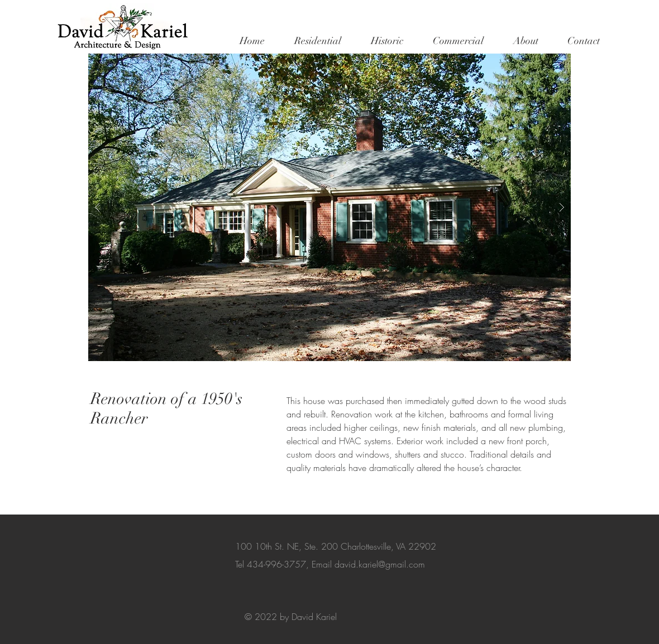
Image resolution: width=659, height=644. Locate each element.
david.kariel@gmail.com (380, 564)
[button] (317, 41)
